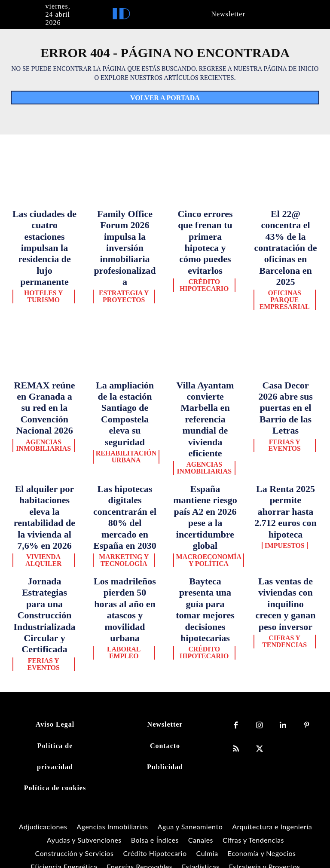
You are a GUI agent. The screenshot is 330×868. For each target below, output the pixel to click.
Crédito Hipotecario (205, 247)
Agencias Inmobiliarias (44, 361)
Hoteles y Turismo (44, 247)
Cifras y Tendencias (286, 477)
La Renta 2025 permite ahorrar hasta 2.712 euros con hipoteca (286, 388)
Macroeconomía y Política (205, 415)
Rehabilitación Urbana (125, 361)
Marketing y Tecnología (125, 415)
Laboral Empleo (125, 474)
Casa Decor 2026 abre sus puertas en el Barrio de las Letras (286, 334)
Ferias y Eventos (285, 351)
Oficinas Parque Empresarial (285, 247)
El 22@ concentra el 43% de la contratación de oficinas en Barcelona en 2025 (286, 223)
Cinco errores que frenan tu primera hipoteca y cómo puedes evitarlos (205, 223)
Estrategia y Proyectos (125, 247)
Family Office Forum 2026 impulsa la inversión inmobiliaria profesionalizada (125, 223)
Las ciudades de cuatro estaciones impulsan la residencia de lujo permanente (44, 223)
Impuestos (285, 404)
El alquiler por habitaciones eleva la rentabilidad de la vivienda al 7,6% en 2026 (45, 395)
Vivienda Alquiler (44, 423)
